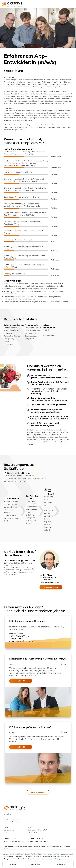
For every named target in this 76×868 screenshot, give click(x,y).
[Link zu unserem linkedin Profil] (18, 821)
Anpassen (13, 864)
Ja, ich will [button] (21, 681)
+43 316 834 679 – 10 (48, 577)
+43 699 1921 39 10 (35, 839)
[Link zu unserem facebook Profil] (6, 821)
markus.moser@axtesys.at (49, 582)
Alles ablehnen (36, 864)
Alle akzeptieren (61, 864)
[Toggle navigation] (72, 4)
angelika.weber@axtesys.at (38, 841)
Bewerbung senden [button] (51, 587)
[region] (38, 859)
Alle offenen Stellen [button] (38, 792)
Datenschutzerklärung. (53, 859)
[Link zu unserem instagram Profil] (12, 821)
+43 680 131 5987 (46, 580)
